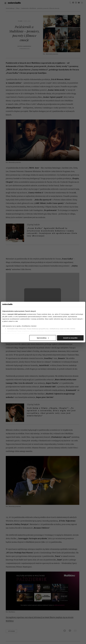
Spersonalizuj (43, 338)
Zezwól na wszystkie (70, 338)
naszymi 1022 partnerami (17, 314)
